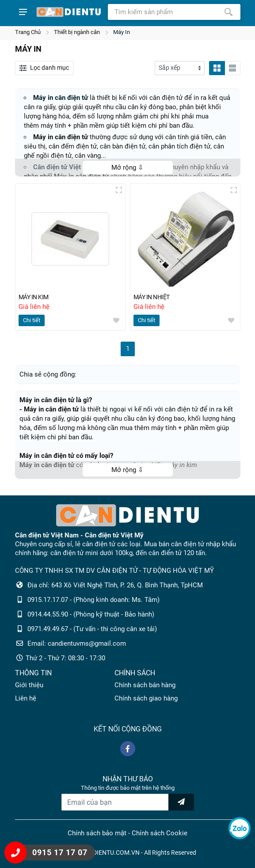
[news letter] (181, 802)
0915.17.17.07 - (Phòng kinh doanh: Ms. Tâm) (93, 600)
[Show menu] (23, 12)
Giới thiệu (29, 685)
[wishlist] (116, 321)
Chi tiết (32, 321)
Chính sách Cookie (160, 833)
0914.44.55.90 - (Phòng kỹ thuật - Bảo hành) (91, 614)
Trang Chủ (28, 32)
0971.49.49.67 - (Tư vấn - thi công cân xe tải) (92, 629)
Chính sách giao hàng (146, 698)
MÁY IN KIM (35, 297)
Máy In (122, 32)
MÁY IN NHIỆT (154, 297)
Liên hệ (26, 698)
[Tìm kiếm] (228, 12)
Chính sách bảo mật (97, 833)
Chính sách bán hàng (145, 685)
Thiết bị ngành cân (77, 32)
